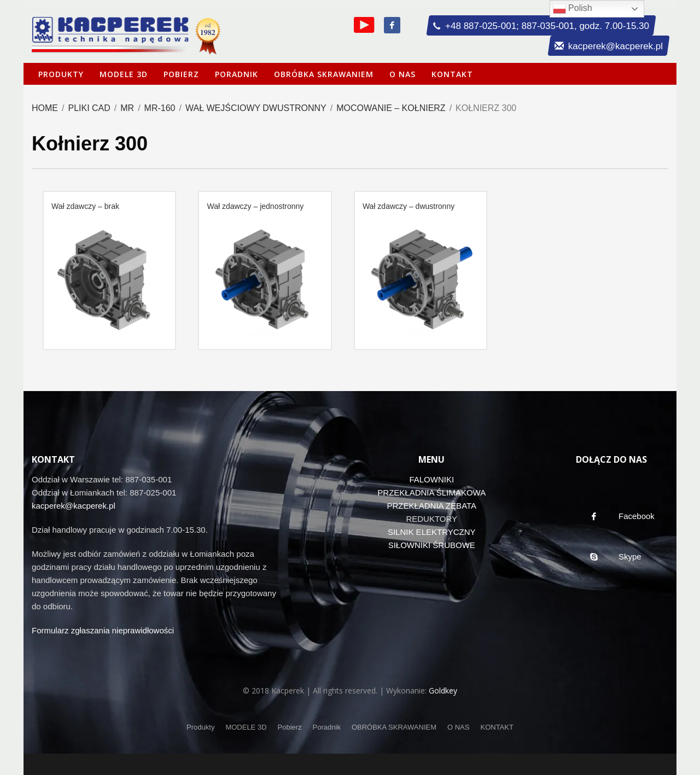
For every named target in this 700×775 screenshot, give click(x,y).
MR (127, 108)
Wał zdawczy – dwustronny (409, 206)
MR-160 (160, 108)
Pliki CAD (89, 108)
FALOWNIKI (431, 479)
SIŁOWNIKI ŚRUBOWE (432, 545)
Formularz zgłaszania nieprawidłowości (103, 630)
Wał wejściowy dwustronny (256, 108)
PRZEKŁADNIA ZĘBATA (431, 506)
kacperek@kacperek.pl (74, 506)
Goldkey (443, 690)
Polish (573, 9)
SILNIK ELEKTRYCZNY (432, 532)
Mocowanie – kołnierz (391, 108)
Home (45, 108)
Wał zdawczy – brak (85, 206)
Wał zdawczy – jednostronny (255, 206)
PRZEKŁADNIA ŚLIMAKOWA (431, 493)
